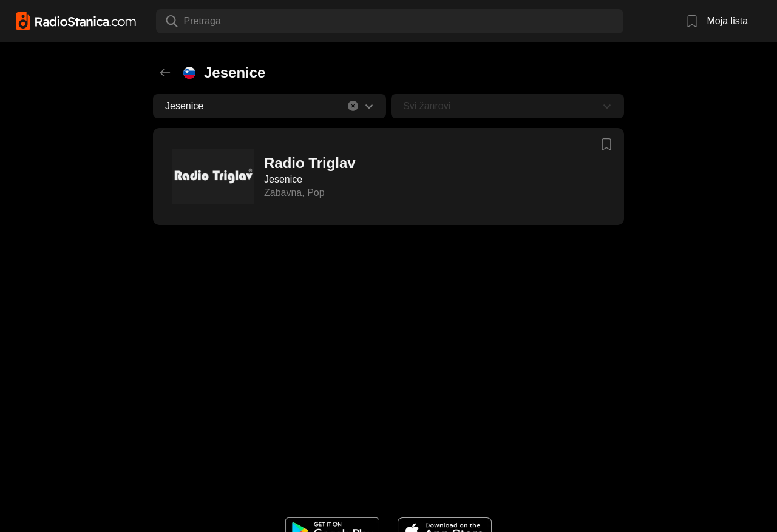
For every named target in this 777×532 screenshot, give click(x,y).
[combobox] (185, 21)
